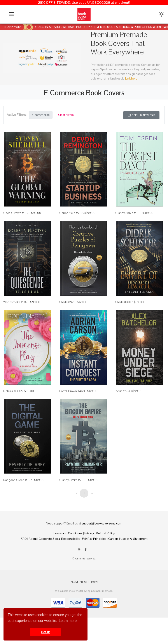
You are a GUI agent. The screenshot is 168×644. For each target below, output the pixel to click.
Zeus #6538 (123, 391)
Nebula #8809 (13, 391)
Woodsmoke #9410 (16, 302)
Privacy (89, 533)
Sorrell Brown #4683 (73, 391)
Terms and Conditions (68, 533)
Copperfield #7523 (72, 213)
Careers (113, 539)
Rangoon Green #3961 (18, 480)
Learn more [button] (68, 621)
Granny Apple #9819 (129, 213)
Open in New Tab (141, 115)
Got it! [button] (45, 632)
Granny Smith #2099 (73, 480)
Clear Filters (66, 115)
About (33, 539)
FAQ (24, 539)
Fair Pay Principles (94, 539)
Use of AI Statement (134, 539)
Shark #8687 (124, 302)
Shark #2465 (68, 302)
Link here (131, 78)
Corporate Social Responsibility (59, 539)
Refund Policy (105, 533)
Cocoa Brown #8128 (17, 213)
